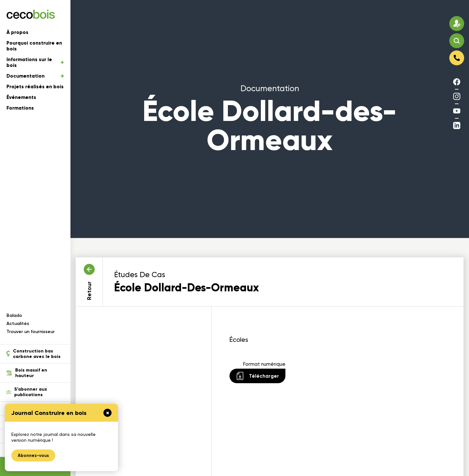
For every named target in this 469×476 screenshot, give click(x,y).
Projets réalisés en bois (35, 87)
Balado (14, 315)
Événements (21, 97)
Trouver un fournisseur (31, 332)
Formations (20, 108)
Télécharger (257, 376)
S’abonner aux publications (27, 392)
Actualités (18, 324)
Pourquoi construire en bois (34, 46)
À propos (17, 32)
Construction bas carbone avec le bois (33, 354)
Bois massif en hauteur (27, 373)
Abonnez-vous (33, 455)
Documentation (35, 76)
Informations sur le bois (35, 62)
